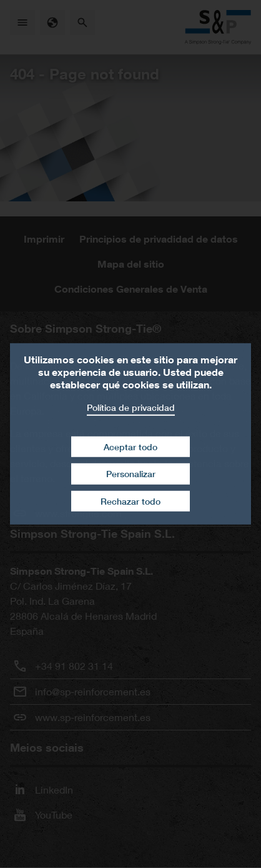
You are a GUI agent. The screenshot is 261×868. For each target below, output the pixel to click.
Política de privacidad (131, 407)
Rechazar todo (130, 501)
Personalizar (131, 474)
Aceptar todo (130, 446)
